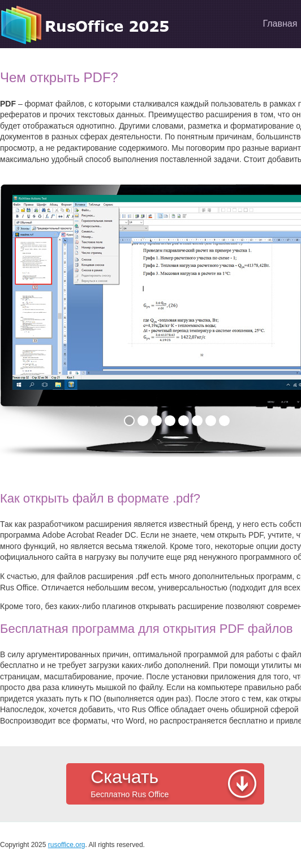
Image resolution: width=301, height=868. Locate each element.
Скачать (175, 784)
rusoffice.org (67, 845)
